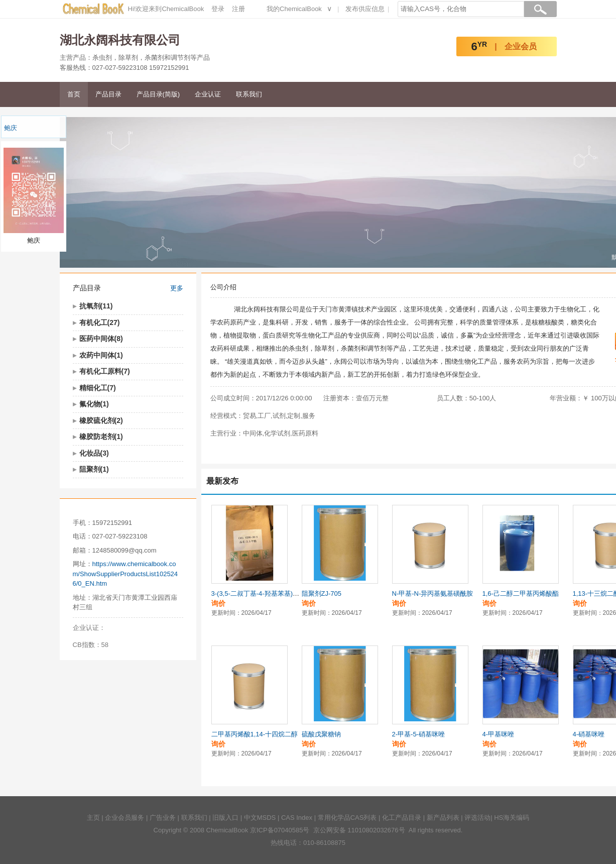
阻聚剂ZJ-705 (322, 593)
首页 (74, 94)
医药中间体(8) (101, 339)
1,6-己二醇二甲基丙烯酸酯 (521, 593)
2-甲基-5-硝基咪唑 (418, 734)
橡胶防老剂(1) (101, 437)
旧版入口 (225, 818)
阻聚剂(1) (94, 469)
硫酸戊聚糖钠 (321, 734)
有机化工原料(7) (105, 371)
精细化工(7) (98, 388)
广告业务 (163, 818)
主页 (93, 818)
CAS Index (297, 818)
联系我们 (249, 94)
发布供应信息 (365, 9)
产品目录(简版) (158, 94)
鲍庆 (11, 128)
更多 (177, 288)
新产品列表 (443, 818)
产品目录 (108, 94)
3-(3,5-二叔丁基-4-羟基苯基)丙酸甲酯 (265, 593)
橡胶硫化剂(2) (101, 420)
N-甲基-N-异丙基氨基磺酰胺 (433, 593)
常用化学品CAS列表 (347, 818)
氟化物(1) (94, 404)
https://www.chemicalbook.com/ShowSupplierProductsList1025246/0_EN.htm (126, 574)
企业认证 (208, 94)
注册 (238, 9)
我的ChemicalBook (294, 9)
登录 (218, 9)
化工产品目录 (402, 818)
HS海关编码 (512, 818)
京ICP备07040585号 (280, 830)
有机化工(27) (100, 322)
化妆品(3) (94, 453)
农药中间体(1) (101, 355)
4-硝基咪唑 (589, 734)
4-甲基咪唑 (499, 734)
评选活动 (477, 818)
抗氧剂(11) (96, 306)
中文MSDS (260, 818)
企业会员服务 (125, 818)
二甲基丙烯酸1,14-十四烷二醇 (255, 734)
